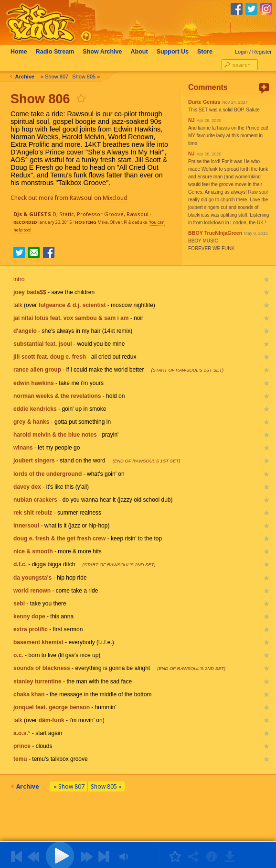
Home (22, 52)
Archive (105, 52)
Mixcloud (118, 198)
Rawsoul (138, 214)
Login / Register (253, 52)
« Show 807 (57, 77)
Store (208, 52)
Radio (58, 52)
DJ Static (63, 214)
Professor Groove (100, 214)
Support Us (175, 52)
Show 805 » (89, 77)
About (142, 52)
